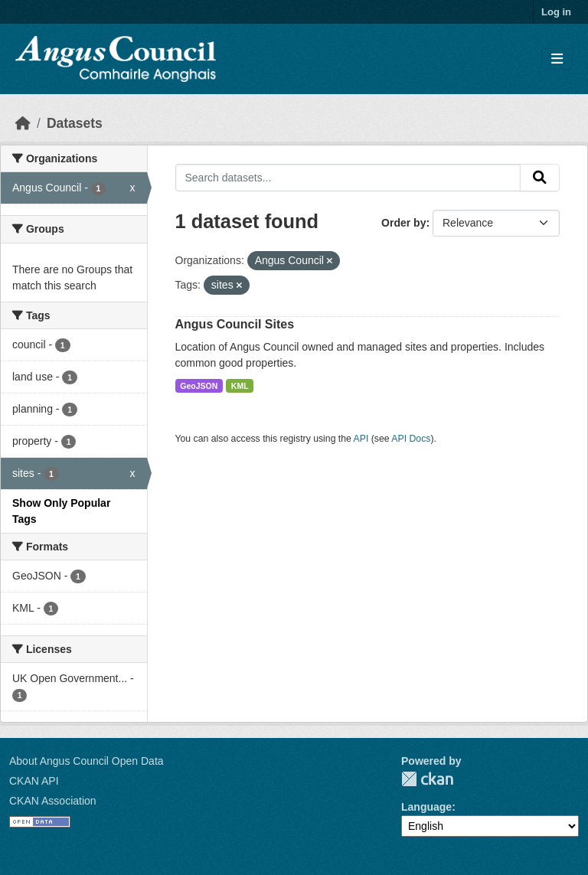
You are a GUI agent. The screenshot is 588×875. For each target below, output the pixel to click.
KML (240, 386)
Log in (556, 12)
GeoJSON (199, 386)
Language (426, 807)
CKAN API (34, 781)
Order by (403, 223)
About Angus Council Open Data (87, 761)
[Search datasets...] (348, 178)
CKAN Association (53, 801)
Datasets (75, 123)
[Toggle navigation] (557, 59)
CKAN (427, 779)
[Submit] (540, 178)
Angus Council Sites (235, 324)
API (361, 439)
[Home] (23, 123)
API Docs (411, 439)
